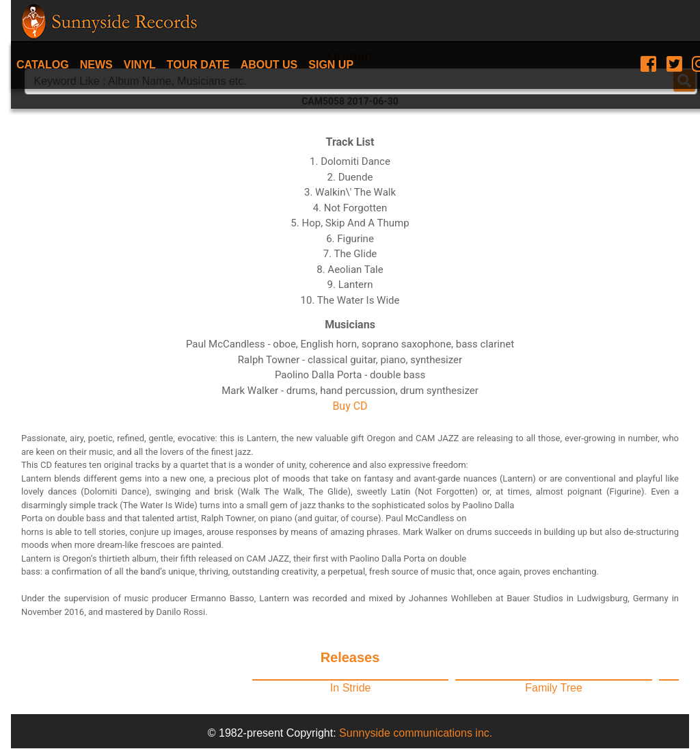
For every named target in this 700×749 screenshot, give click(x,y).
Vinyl (140, 65)
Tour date (198, 65)
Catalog (43, 65)
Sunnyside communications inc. (416, 733)
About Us (269, 65)
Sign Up (331, 65)
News (96, 65)
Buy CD (350, 406)
